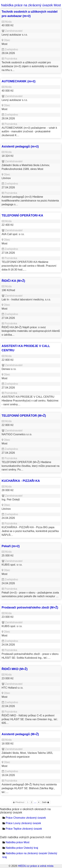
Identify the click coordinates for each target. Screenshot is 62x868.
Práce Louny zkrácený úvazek (23, 823)
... (35, 802)
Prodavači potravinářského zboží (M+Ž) (30, 607)
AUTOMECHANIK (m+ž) (19, 81)
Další (46, 802)
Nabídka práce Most (17, 842)
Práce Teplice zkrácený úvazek (24, 829)
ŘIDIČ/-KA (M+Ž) (13, 281)
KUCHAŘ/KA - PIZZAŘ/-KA (21, 481)
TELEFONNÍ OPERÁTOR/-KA (22, 215)
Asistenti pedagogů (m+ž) (20, 146)
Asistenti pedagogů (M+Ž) (20, 734)
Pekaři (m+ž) (11, 546)
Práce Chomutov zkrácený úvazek (26, 818)
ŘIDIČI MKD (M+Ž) (15, 669)
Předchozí (19, 802)
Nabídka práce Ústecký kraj (22, 848)
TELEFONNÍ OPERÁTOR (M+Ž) (24, 416)
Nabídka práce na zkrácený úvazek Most (31, 5)
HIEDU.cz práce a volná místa (36, 866)
